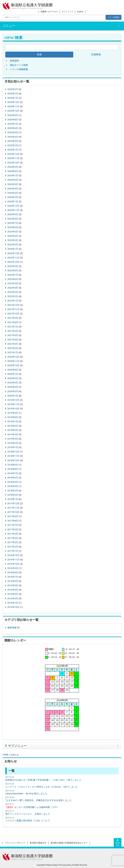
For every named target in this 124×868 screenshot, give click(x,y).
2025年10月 (13, 111)
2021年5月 (13, 335)
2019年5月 (13, 430)
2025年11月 (13, 106)
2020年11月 (13, 361)
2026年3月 (13, 89)
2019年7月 (13, 422)
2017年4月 (13, 538)
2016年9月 (13, 568)
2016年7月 (13, 577)
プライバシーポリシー (15, 843)
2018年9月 (13, 465)
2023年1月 (13, 249)
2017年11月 (13, 508)
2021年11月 (13, 309)
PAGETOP (118, 842)
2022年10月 (13, 262)
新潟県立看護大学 (38, 843)
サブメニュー (17, 746)
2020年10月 (13, 365)
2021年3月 (13, 344)
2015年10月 (13, 607)
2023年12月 (13, 206)
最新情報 (12, 628)
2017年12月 (13, 503)
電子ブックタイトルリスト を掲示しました (28, 814)
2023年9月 (13, 214)
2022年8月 (13, 271)
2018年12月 (13, 452)
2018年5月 (13, 482)
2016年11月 (13, 560)
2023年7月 (13, 223)
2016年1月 (13, 603)
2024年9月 (13, 167)
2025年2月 (13, 145)
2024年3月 (13, 193)
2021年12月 (13, 305)
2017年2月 (13, 547)
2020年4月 (13, 387)
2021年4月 (13, 340)
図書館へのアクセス (49, 12)
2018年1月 (13, 499)
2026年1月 (13, 98)
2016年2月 (13, 598)
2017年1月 (13, 551)
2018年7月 (13, 473)
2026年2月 (13, 94)
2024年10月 (13, 163)
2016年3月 (13, 594)
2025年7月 (13, 124)
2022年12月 (13, 253)
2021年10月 (13, 314)
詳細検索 (96, 54)
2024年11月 (13, 158)
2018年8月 (13, 469)
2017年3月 (13, 542)
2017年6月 (13, 529)
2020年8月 (13, 370)
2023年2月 (13, 245)
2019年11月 (13, 404)
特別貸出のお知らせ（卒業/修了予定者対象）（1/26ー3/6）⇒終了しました (43, 780)
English (80, 12)
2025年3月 (13, 141)
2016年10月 (13, 564)
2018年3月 (13, 491)
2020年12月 (13, 357)
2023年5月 (13, 232)
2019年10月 (13, 409)
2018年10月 (13, 460)
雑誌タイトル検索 (19, 65)
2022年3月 (13, 292)
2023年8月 (13, 219)
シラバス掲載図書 (19, 69)
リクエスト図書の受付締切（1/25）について (28, 821)
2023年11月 (13, 210)
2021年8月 (13, 322)
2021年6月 (13, 331)
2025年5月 (13, 132)
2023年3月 (13, 240)
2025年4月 (13, 137)
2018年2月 (13, 495)
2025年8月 (13, 120)
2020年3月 (13, 391)
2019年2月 (13, 443)
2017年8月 (13, 521)
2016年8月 (13, 572)
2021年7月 (13, 327)
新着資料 (14, 61)
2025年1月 (13, 150)
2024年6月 (13, 180)
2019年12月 (13, 400)
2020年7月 (13, 374)
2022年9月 (13, 266)
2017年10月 (13, 512)
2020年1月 (13, 396)
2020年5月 (13, 383)
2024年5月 (13, 184)
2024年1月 (13, 202)
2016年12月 (13, 555)
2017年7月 (13, 525)
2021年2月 (13, 348)
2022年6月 (13, 279)
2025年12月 (13, 102)
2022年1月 (13, 301)
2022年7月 (13, 275)
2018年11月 (13, 456)
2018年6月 (13, 478)
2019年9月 (13, 413)
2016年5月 (13, 585)
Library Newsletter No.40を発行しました (26, 794)
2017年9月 (13, 516)
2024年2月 (13, 197)
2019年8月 (13, 417)
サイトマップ (67, 12)
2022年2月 (13, 296)
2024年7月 (13, 176)
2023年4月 (13, 236)
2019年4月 (13, 434)
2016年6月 (13, 581)
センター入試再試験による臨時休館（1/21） (32, 807)
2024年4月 (13, 189)
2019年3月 (13, 439)
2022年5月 (13, 283)
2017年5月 (13, 534)
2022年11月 (13, 258)
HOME (6, 755)
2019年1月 (13, 447)
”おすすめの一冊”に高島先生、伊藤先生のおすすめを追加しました (39, 800)
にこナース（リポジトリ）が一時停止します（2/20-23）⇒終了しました (42, 787)
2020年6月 (13, 378)
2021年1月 (13, 352)
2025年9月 (13, 115)
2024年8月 (13, 171)
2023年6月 (13, 227)
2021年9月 (13, 318)
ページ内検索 (114, 17)
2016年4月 (13, 590)
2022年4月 (13, 288)
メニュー (9, 26)
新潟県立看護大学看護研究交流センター (69, 843)
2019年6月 (13, 426)
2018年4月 (13, 486)
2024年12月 (13, 154)
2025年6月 (13, 128)
